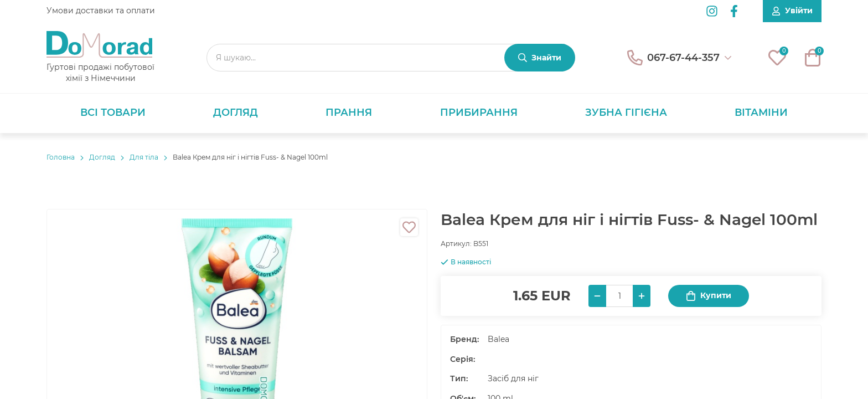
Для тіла (144, 157)
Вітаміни (761, 112)
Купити (709, 296)
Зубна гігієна (626, 112)
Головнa (61, 157)
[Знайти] (540, 58)
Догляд (236, 112)
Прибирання (479, 112)
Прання (349, 112)
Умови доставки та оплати (101, 11)
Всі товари (113, 112)
